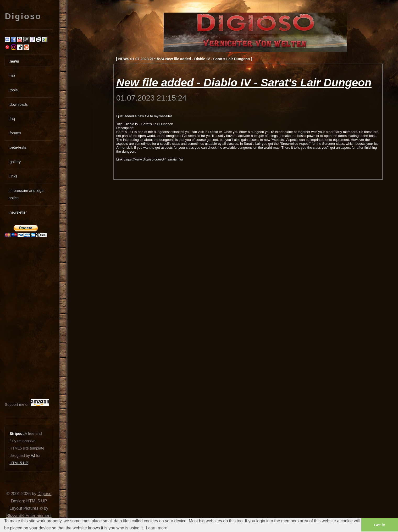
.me (12, 76)
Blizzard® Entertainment (29, 516)
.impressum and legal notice (27, 194)
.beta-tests (17, 147)
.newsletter (18, 212)
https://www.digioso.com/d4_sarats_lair (154, 159)
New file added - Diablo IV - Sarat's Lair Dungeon (244, 83)
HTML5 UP (19, 463)
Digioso (44, 494)
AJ (33, 456)
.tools (13, 90)
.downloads (18, 104)
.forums (15, 133)
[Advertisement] (20, 318)
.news (14, 61)
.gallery (15, 162)
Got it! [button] (380, 525)
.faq (12, 119)
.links (13, 176)
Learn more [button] (157, 528)
